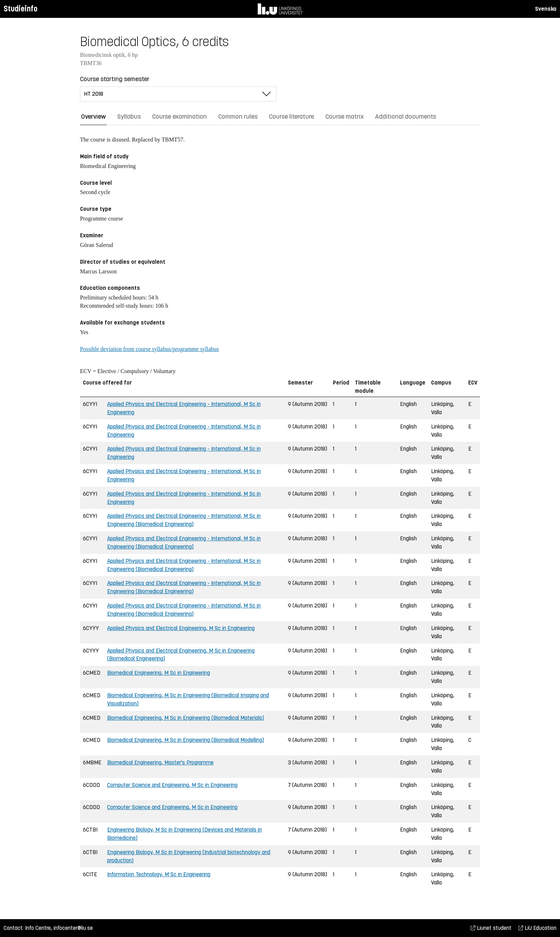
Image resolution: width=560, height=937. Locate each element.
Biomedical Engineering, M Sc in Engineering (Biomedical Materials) (186, 718)
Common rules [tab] (238, 116)
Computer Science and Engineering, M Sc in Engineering (172, 785)
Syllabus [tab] (129, 116)
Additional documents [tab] (406, 116)
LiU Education (537, 928)
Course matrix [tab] (344, 116)
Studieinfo (21, 9)
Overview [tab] (93, 116)
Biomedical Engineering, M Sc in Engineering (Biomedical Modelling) (186, 740)
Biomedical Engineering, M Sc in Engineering (159, 673)
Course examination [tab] (179, 116)
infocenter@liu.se (73, 928)
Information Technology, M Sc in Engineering (159, 874)
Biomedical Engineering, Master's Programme (160, 762)
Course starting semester (115, 79)
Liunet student (491, 928)
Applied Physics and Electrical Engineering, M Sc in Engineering (181, 628)
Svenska (546, 9)
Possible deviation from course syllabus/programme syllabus (149, 349)
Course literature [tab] (291, 116)
